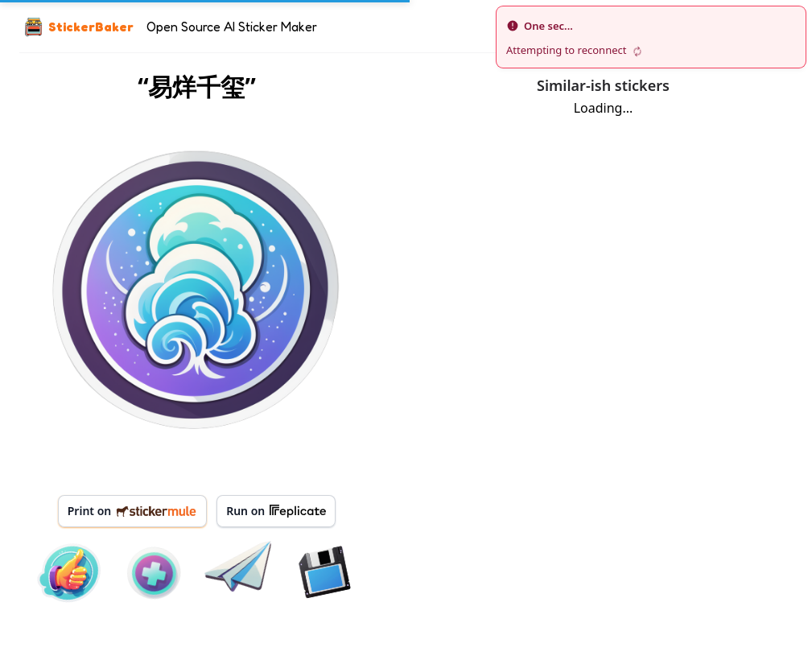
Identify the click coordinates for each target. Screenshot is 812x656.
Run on (276, 511)
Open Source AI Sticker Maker (232, 27)
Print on (132, 511)
